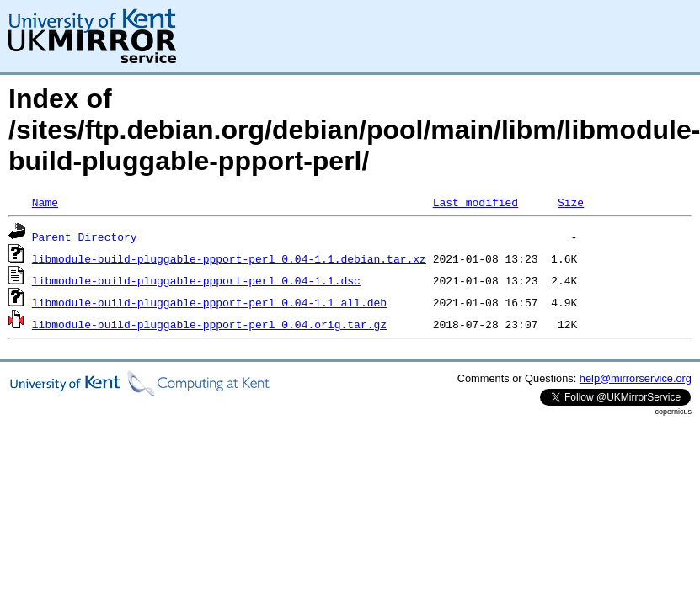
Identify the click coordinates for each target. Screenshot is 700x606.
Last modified (476, 202)
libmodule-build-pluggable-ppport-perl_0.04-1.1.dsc (196, 280)
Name (45, 202)
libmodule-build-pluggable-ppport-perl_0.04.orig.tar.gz (209, 324)
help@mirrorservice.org (636, 378)
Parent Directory (85, 237)
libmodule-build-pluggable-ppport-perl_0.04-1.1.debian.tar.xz (229, 258)
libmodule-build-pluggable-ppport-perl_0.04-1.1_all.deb (209, 302)
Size (571, 202)
